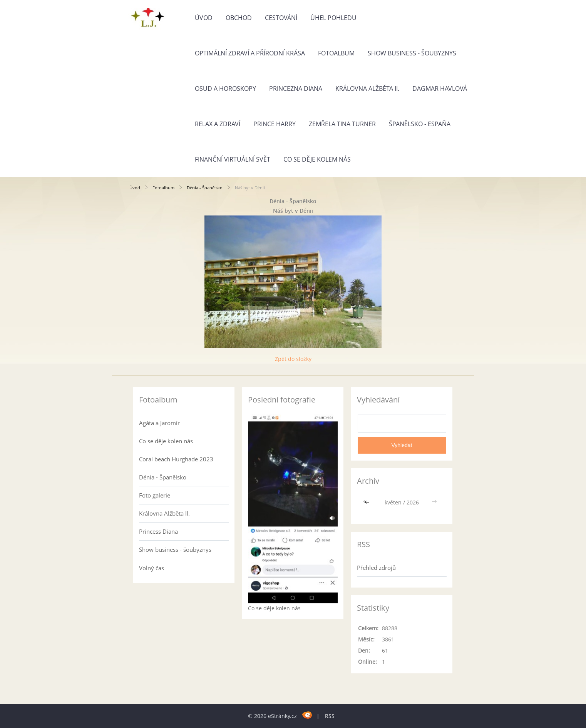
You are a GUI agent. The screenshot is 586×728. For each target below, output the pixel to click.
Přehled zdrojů (376, 568)
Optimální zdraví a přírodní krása (250, 53)
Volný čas (152, 568)
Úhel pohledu (333, 18)
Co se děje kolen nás (166, 441)
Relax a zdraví (218, 124)
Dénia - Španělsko (205, 188)
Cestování (281, 18)
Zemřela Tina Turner (342, 124)
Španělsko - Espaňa (420, 124)
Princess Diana (158, 531)
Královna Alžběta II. (367, 88)
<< (368, 502)
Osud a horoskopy (225, 88)
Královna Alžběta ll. (164, 513)
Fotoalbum (336, 53)
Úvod (204, 18)
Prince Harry (275, 124)
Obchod (239, 18)
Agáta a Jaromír (159, 423)
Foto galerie (155, 495)
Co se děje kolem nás (317, 159)
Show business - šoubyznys (412, 53)
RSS (330, 716)
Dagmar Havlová (440, 88)
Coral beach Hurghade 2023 (176, 459)
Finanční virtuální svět (233, 159)
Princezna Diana (296, 88)
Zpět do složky (293, 359)
